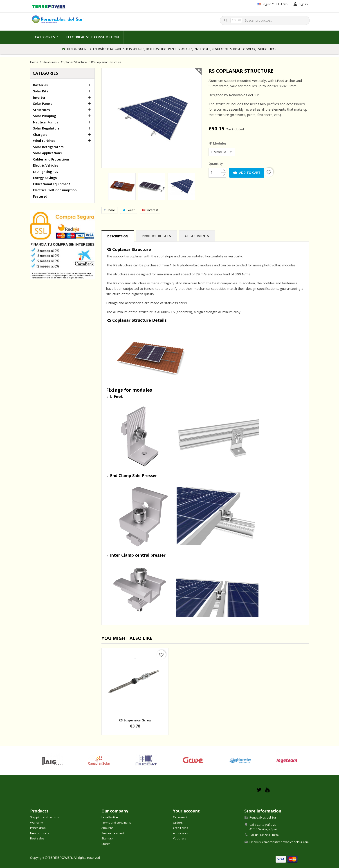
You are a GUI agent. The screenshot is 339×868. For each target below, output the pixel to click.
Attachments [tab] (197, 236)
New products (40, 833)
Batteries (40, 85)
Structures (41, 110)
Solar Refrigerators (48, 147)
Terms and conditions (116, 823)
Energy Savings (45, 178)
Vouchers (180, 838)
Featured (40, 196)
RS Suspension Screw (135, 720)
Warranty (37, 823)
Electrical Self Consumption (93, 37)
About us (108, 828)
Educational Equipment (52, 184)
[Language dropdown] (244, 4)
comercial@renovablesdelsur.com (285, 842)
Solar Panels (43, 104)
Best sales (37, 838)
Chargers (40, 135)
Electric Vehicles (46, 165)
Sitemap (107, 838)
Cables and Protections (51, 159)
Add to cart (247, 173)
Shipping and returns (45, 817)
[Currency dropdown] (262, 4)
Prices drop (38, 828)
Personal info (182, 817)
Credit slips (181, 828)
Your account (186, 811)
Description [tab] (118, 236)
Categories (45, 37)
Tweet (129, 210)
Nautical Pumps (46, 122)
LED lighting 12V (46, 172)
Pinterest (150, 210)
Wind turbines (44, 141)
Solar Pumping (45, 116)
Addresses (180, 833)
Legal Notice (110, 817)
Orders (178, 823)
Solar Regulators (46, 128)
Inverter (39, 97)
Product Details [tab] (156, 236)
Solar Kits (41, 91)
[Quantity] (215, 173)
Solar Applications (47, 153)
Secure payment (113, 833)
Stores (106, 844)
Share (109, 210)
